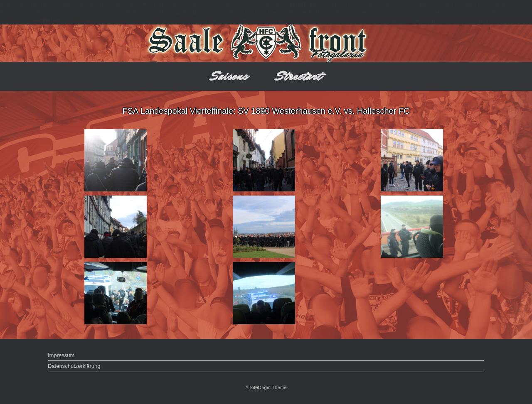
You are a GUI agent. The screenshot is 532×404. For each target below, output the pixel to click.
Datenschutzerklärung (74, 366)
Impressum (61, 355)
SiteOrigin (260, 387)
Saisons (229, 76)
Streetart (299, 76)
